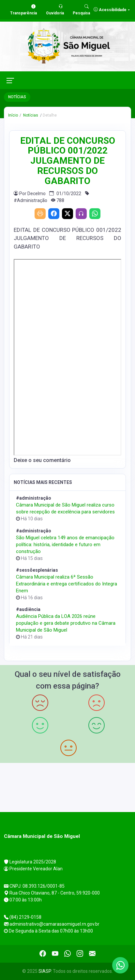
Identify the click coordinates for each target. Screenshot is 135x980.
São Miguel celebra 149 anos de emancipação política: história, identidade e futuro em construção (65, 545)
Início (13, 115)
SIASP (45, 971)
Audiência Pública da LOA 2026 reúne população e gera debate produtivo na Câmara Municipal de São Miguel (66, 623)
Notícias (30, 115)
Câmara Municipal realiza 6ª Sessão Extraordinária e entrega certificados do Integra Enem (67, 584)
